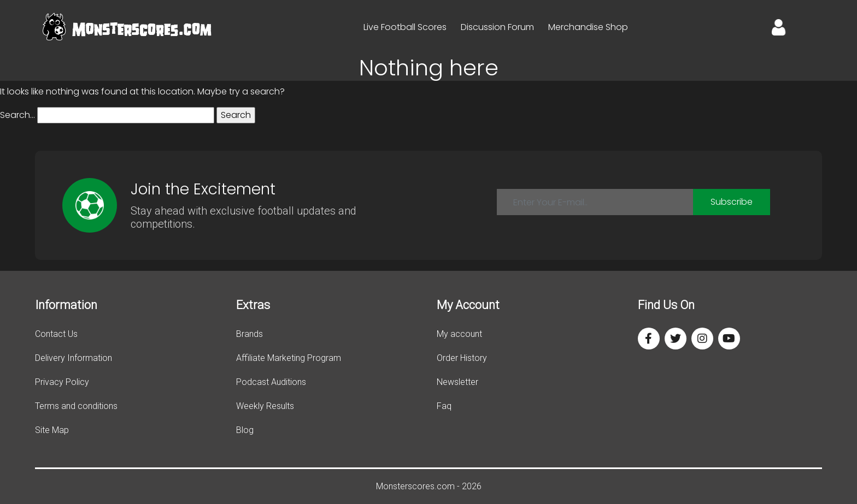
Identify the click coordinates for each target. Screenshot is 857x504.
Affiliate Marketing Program (289, 358)
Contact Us (56, 334)
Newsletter (457, 382)
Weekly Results (265, 406)
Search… (17, 115)
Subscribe (732, 202)
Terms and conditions (76, 406)
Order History (462, 358)
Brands (250, 334)
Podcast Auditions (271, 382)
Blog (245, 430)
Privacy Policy (62, 382)
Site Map (52, 430)
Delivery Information (74, 358)
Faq (444, 406)
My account (459, 334)
